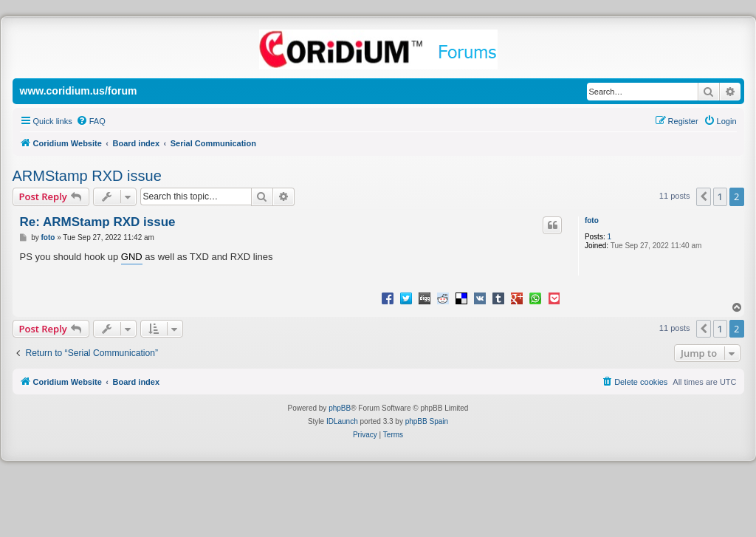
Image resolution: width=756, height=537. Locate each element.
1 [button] (720, 196)
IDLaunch (342, 421)
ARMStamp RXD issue (87, 176)
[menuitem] (91, 121)
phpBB (340, 408)
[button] (704, 196)
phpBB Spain (427, 421)
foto (592, 220)
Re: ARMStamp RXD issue (98, 222)
